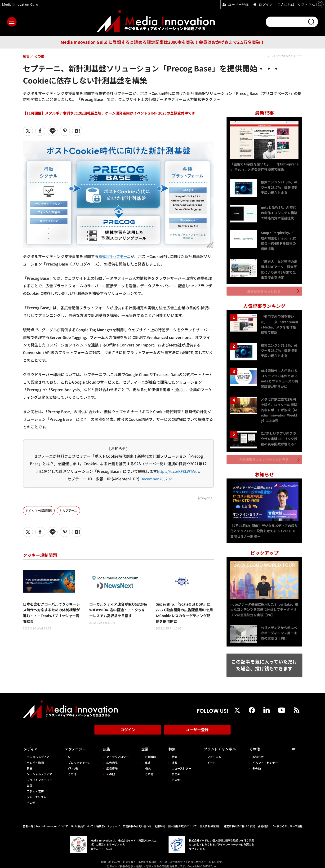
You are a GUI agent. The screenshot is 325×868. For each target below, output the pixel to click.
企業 (143, 744)
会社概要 (263, 821)
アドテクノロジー (116, 752)
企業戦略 (148, 752)
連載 (172, 758)
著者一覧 (28, 821)
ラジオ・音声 (35, 786)
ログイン (128, 726)
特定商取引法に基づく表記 (239, 821)
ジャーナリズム (37, 792)
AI (69, 752)
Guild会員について (82, 821)
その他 (31, 798)
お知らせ (259, 752)
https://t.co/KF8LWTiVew (179, 471)
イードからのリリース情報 (287, 821)
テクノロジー (76, 744)
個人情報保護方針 (210, 821)
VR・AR (72, 764)
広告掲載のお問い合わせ (137, 821)
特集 (170, 744)
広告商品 (111, 758)
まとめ (174, 769)
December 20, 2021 (157, 479)
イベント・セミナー (267, 758)
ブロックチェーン (79, 758)
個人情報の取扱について (182, 821)
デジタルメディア (38, 752)
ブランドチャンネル (219, 744)
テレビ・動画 (35, 758)
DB (294, 744)
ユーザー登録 (197, 726)
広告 (106, 744)
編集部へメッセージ (108, 821)
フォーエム (211, 752)
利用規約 (160, 821)
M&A (146, 764)
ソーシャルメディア (39, 769)
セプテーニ (72, 511)
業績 (146, 758)
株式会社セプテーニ (116, 256)
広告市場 (111, 764)
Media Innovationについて (52, 821)
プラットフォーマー (40, 775)
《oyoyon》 (204, 498)
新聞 (30, 764)
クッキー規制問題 (41, 511)
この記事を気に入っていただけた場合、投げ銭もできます (264, 662)
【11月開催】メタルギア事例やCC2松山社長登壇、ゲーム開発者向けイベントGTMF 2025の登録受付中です (114, 113)
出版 (30, 781)
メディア (31, 744)
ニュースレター (179, 764)
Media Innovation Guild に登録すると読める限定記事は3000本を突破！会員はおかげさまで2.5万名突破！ (163, 42)
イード (208, 758)
